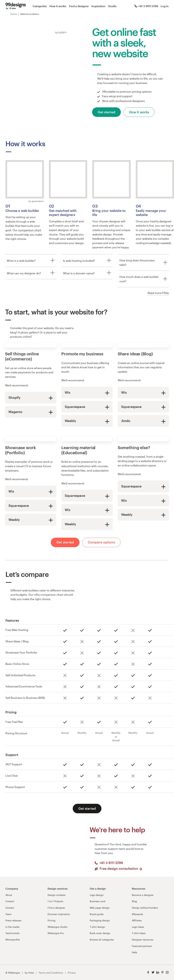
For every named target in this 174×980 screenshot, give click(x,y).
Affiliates (137, 920)
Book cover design (100, 933)
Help (134, 952)
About (9, 895)
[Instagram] (167, 972)
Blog (134, 901)
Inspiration (98, 6)
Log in (165, 6)
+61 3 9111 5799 (146, 6)
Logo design (97, 895)
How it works (58, 6)
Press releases (13, 920)
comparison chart (30, 230)
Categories (40, 6)
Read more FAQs (158, 293)
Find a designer (79, 6)
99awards (137, 914)
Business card (98, 901)
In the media (12, 927)
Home (14, 14)
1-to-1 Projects (55, 901)
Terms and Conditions (51, 973)
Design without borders (145, 908)
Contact (10, 901)
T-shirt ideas (139, 933)
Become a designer (143, 895)
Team (8, 914)
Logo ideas (138, 927)
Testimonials (12, 933)
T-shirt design (97, 927)
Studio (112, 6)
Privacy (72, 973)
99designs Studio (58, 927)
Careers (10, 908)
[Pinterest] (162, 972)
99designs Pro (56, 933)
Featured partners (142, 946)
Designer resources (143, 940)
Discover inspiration (59, 914)
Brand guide (97, 914)
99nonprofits (13, 940)
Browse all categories (102, 940)
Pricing (51, 920)
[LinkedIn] (158, 972)
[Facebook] (148, 972)
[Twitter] (153, 972)
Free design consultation (121, 869)
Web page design (100, 908)
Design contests (57, 895)
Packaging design (100, 920)
